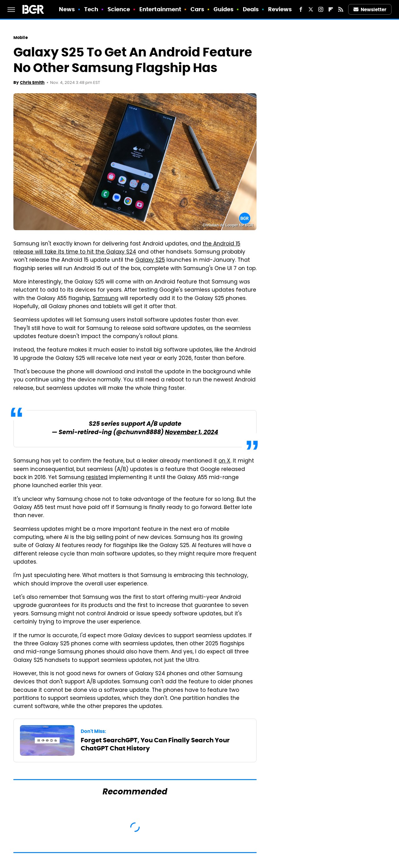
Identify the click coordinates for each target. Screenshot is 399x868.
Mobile (21, 38)
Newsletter (370, 10)
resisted (97, 478)
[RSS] (341, 9)
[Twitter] (311, 9)
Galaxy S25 (150, 260)
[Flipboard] (331, 9)
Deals (251, 9)
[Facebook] (301, 9)
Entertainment (160, 9)
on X (224, 461)
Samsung (106, 299)
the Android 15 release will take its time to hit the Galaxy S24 (127, 248)
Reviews (280, 9)
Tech (91, 9)
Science (119, 9)
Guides (224, 9)
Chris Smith (32, 82)
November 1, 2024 (192, 433)
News (67, 9)
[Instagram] (321, 9)
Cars (197, 9)
